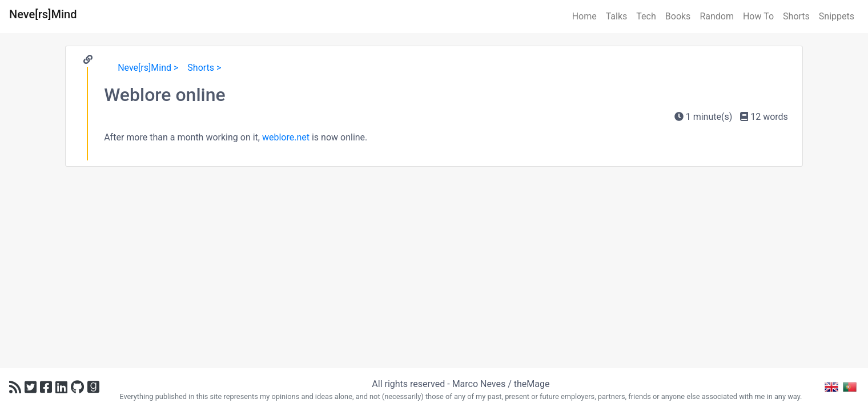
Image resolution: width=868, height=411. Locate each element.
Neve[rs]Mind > (148, 68)
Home (584, 16)
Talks (617, 16)
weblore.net (286, 137)
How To (758, 16)
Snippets (837, 16)
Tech (646, 16)
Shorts (796, 16)
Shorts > (204, 68)
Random (717, 16)
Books (678, 16)
